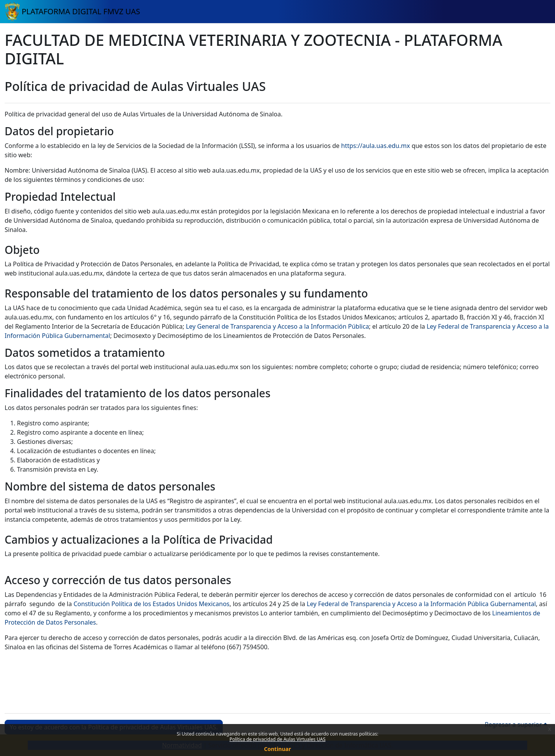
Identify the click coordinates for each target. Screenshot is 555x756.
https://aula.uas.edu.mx (376, 146)
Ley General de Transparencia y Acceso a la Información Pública (277, 326)
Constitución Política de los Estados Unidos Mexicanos (152, 604)
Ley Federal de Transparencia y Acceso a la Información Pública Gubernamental (421, 604)
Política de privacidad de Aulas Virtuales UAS (277, 739)
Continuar (277, 749)
